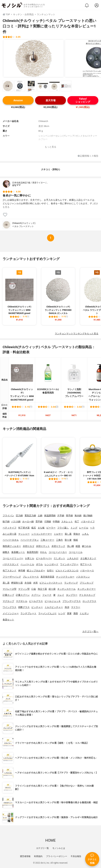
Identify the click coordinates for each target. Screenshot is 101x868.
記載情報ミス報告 (88, 156)
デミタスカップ (87, 595)
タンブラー (72, 595)
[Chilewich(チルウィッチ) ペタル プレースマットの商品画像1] (33, 58)
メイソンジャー (11, 613)
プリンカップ (87, 583)
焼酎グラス (24, 607)
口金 (34, 589)
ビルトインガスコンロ (67, 571)
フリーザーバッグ (12, 577)
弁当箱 (28, 583)
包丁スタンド (10, 571)
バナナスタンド (11, 564)
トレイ (61, 595)
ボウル (39, 564)
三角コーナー (47, 540)
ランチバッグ (71, 583)
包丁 (77, 522)
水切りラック (58, 546)
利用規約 (38, 856)
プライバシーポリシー (57, 856)
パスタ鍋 (16, 522)
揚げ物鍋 (88, 516)
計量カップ (8, 595)
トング (74, 528)
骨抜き (77, 534)
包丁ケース (86, 564)
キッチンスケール (66, 589)
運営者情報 (25, 856)
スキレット (67, 522)
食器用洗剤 (33, 552)
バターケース (87, 571)
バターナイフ (88, 522)
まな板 (41, 528)
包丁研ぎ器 (24, 528)
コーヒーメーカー (58, 552)
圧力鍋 (19, 516)
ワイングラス (10, 607)
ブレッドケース (31, 577)
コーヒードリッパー (13, 558)
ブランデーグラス (72, 601)
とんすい (84, 613)
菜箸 (69, 613)
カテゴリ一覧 (42, 848)
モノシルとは (59, 848)
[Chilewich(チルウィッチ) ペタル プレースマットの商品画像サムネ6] (66, 86)
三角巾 (59, 540)
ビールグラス (36, 601)
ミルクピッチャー (54, 607)
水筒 (35, 583)
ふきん (85, 534)
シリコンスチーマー (42, 534)
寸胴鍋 (48, 522)
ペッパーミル (27, 564)
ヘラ (92, 528)
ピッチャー (37, 607)
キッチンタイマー (87, 589)
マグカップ (8, 601)
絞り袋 (52, 589)
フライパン (8, 516)
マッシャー (24, 534)
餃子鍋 (6, 522)
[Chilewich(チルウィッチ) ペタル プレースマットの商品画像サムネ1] (8, 86)
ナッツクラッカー (65, 577)
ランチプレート (28, 613)
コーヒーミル (76, 552)
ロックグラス (89, 601)
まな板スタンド (88, 558)
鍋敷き (6, 552)
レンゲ (62, 613)
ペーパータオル (11, 540)
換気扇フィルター (12, 546)
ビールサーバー (44, 558)
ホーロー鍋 (28, 522)
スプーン (36, 595)
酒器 (76, 613)
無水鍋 (78, 516)
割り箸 (68, 540)
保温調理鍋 (50, 516)
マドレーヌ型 (10, 589)
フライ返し (63, 528)
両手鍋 (69, 516)
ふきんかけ (73, 558)
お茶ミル (30, 558)
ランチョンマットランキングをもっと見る (77, 334)
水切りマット (43, 546)
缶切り (50, 571)
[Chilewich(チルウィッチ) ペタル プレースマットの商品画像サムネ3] (31, 86)
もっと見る (50, 147)
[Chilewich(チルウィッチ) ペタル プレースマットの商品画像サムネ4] (43, 86)
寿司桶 (22, 571)
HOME (50, 840)
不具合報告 (76, 856)
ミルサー (58, 534)
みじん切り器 (10, 534)
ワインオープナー (69, 564)
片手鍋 (61, 516)
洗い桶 (70, 546)
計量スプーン (23, 595)
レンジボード (51, 564)
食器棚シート (18, 552)
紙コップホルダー (36, 571)
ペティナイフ (10, 528)
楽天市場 (51, 100)
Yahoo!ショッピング (83, 100)
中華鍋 (56, 522)
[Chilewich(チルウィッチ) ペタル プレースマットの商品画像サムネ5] (54, 86)
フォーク (47, 595)
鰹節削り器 (17, 583)
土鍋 (40, 516)
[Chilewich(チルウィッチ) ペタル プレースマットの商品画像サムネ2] (20, 86)
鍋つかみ (87, 546)
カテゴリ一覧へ (90, 631)
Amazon (18, 100)
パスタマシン (83, 577)
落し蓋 (68, 534)
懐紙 (76, 540)
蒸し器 (6, 583)
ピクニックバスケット (51, 583)
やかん (43, 552)
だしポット (59, 558)
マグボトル (22, 601)
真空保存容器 (47, 577)
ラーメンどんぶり (47, 613)
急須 (67, 607)
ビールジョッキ (53, 601)
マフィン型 (24, 589)
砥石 (34, 528)
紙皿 (78, 546)
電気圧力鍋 (30, 516)
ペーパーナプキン (30, 540)
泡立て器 (42, 589)
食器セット (8, 620)
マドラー (76, 607)
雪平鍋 (39, 522)
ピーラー (51, 528)
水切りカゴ (28, 546)
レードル (84, 528)
